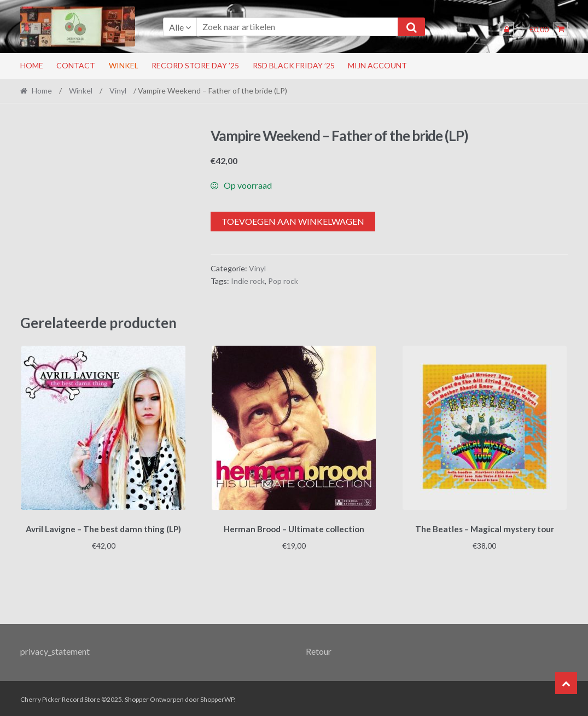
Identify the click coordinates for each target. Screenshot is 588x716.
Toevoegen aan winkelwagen (293, 221)
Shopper (137, 698)
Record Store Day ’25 (195, 65)
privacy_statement (55, 649)
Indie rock (248, 281)
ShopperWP (217, 698)
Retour (319, 649)
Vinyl (118, 91)
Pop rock (283, 281)
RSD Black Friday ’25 (294, 65)
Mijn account (377, 65)
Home (32, 65)
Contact (76, 65)
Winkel (124, 65)
